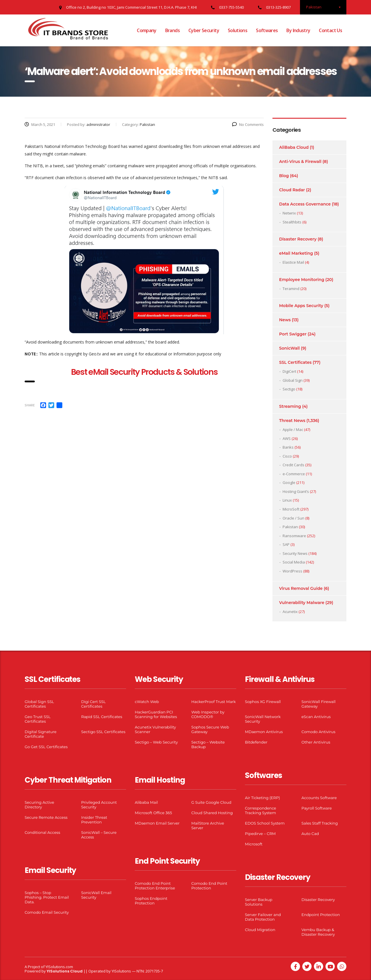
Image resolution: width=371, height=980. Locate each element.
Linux (287, 500)
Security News (295, 553)
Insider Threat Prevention (94, 820)
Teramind (291, 289)
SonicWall (289, 348)
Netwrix (289, 213)
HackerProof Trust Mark (213, 702)
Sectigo (289, 389)
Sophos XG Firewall (263, 702)
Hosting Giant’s (296, 491)
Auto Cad (310, 834)
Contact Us (330, 30)
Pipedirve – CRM (260, 834)
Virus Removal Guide (301, 588)
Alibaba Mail (146, 802)
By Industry (298, 30)
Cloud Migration (260, 930)
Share (30, 405)
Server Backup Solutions (259, 902)
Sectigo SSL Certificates (103, 732)
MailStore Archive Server (208, 825)
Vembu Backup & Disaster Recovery (318, 932)
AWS (287, 438)
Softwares (267, 30)
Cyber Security (204, 30)
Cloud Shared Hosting (212, 813)
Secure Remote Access (46, 817)
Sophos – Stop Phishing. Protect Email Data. (47, 897)
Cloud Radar (292, 190)
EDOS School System (265, 823)
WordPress (292, 571)
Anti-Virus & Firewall (300, 162)
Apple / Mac (293, 430)
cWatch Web (147, 702)
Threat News (292, 421)
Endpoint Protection (321, 915)
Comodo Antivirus (318, 732)
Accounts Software (319, 798)
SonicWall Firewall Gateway (319, 704)
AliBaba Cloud (294, 147)
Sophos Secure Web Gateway (210, 729)
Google (289, 482)
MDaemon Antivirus (264, 732)
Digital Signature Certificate (41, 734)
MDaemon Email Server (157, 823)
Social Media (294, 562)
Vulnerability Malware (302, 603)
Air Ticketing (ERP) (262, 798)
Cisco (287, 456)
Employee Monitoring (302, 280)
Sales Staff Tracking (320, 823)
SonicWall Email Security (96, 895)
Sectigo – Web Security (156, 742)
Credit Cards (293, 465)
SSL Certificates (295, 362)
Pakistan (290, 527)
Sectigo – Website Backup (208, 744)
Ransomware (294, 536)
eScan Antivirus (316, 717)
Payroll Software (317, 808)
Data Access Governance (305, 204)
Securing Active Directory (39, 805)
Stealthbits (292, 222)
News (285, 320)
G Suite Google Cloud (211, 802)
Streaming (290, 406)
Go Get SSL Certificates (46, 747)
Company (147, 30)
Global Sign (293, 380)
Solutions (238, 30)
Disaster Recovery (298, 239)
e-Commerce (294, 474)
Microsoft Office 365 (153, 813)
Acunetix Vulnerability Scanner (155, 729)
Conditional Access (42, 832)
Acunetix (290, 612)
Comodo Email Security (47, 912)
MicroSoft (291, 509)
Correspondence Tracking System (261, 810)
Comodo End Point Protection (209, 886)
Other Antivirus (316, 742)
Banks (288, 447)
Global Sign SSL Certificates (39, 704)
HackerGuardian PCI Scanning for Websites (156, 714)
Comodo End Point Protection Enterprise (155, 886)
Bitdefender (256, 742)
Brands (172, 30)
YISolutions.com (59, 967)
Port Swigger (293, 334)
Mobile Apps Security (301, 306)
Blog (284, 176)
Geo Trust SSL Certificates (38, 719)
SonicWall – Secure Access (99, 835)
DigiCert (289, 371)
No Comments (248, 124)
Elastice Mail (293, 262)
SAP (286, 544)
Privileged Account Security (99, 805)
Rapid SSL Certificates (102, 717)
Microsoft (254, 844)
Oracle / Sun (293, 518)
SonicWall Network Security (263, 719)
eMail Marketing (296, 253)
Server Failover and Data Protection (263, 917)
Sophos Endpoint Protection (151, 901)
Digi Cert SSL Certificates (93, 704)
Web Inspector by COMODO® (208, 714)
